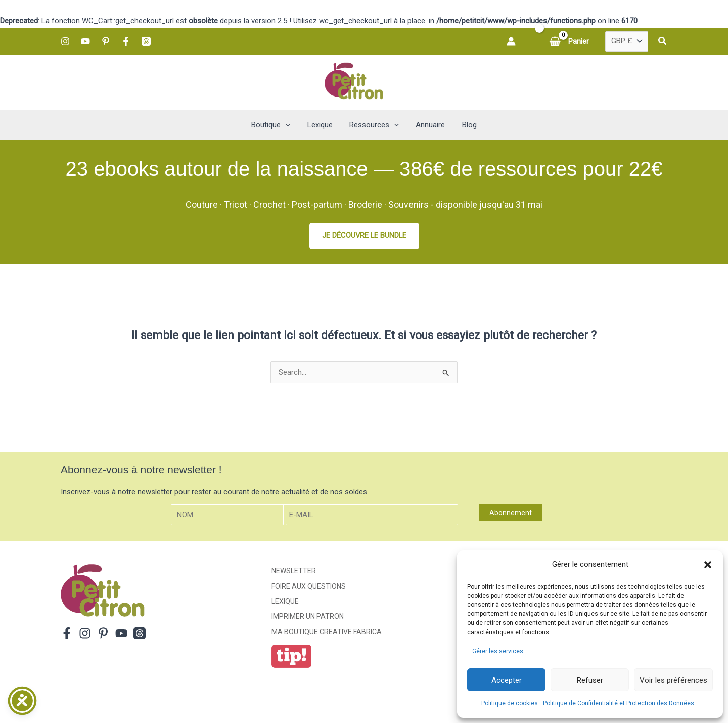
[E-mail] (371, 515)
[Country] (627, 41)
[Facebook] (126, 41)
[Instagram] (65, 41)
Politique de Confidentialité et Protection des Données (619, 703)
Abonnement (511, 513)
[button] (708, 565)
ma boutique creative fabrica (327, 632)
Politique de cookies (510, 703)
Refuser (590, 680)
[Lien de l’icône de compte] (511, 41)
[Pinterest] (106, 41)
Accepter (507, 680)
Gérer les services (498, 651)
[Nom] (229, 515)
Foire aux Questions (309, 587)
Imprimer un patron (308, 616)
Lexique (285, 602)
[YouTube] (85, 41)
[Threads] (146, 41)
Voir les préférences (673, 680)
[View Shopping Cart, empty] (570, 42)
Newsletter (294, 571)
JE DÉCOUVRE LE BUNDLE (364, 235)
